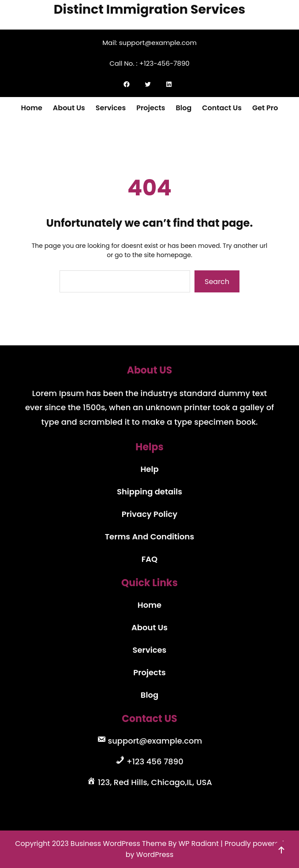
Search (217, 282)
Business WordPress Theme (118, 844)
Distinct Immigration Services (149, 9)
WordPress (155, 855)
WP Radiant (199, 844)
